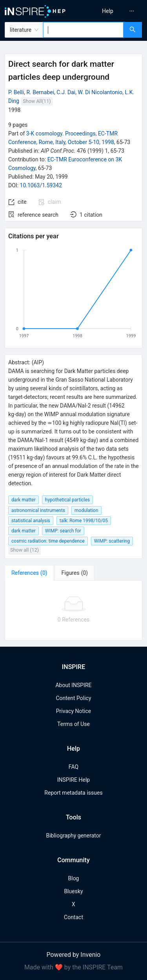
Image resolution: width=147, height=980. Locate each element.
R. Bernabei (40, 92)
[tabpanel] (73, 611)
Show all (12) (24, 550)
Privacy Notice (73, 711)
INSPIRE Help (73, 780)
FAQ (73, 767)
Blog (74, 878)
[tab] (29, 573)
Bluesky (73, 891)
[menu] (112, 11)
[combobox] (83, 30)
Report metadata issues (73, 793)
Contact (73, 917)
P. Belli (16, 92)
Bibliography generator (73, 836)
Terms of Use (73, 724)
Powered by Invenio (74, 955)
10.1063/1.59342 (41, 185)
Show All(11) (37, 101)
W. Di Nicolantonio (100, 92)
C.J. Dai (66, 92)
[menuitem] (108, 11)
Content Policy (73, 698)
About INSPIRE (73, 685)
